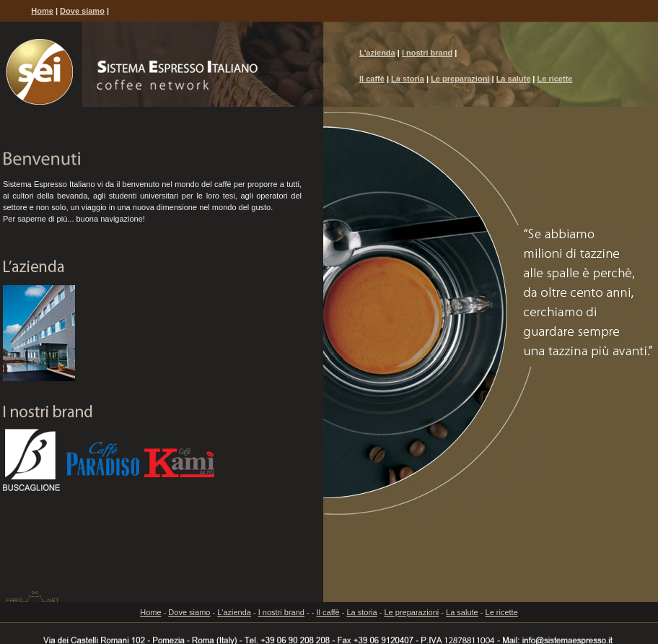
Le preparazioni (460, 79)
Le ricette (555, 79)
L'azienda (377, 53)
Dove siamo (82, 11)
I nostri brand (427, 53)
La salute (514, 79)
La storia (408, 79)
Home (42, 11)
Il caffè (372, 79)
